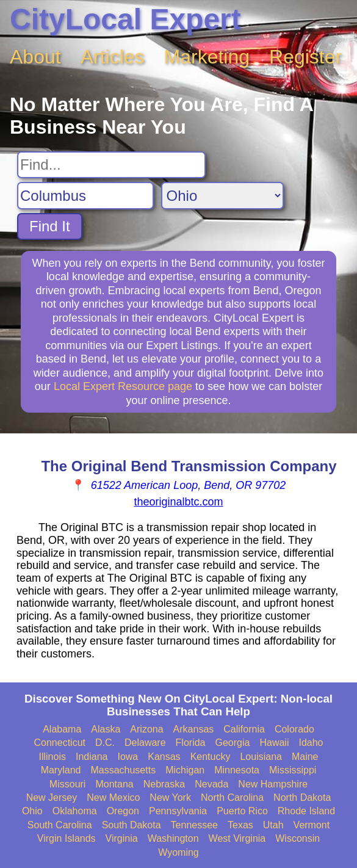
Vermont (312, 825)
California (244, 729)
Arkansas (194, 729)
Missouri (68, 784)
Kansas (164, 757)
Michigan (185, 770)
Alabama (62, 729)
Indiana (92, 757)
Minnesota (237, 770)
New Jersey (52, 797)
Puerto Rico (242, 811)
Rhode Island (306, 811)
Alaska (106, 729)
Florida (191, 743)
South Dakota (132, 825)
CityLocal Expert (125, 19)
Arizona (146, 729)
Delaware (145, 743)
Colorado (294, 729)
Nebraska (164, 784)
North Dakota (302, 797)
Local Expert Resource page (123, 386)
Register (305, 57)
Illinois (52, 757)
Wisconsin (297, 838)
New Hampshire (273, 784)
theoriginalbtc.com (178, 502)
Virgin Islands (67, 838)
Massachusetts (123, 770)
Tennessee (194, 825)
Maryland (61, 770)
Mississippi (293, 770)
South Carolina (60, 825)
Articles (113, 57)
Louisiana (261, 757)
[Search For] (111, 165)
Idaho (311, 743)
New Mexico (113, 797)
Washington (173, 838)
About (35, 57)
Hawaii (274, 743)
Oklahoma (75, 811)
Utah (273, 825)
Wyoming (179, 852)
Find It (50, 226)
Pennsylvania (178, 811)
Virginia (122, 838)
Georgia (233, 743)
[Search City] (85, 196)
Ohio (32, 811)
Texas (240, 825)
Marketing (207, 57)
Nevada (211, 784)
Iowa (128, 757)
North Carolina (232, 797)
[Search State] (222, 196)
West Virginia (237, 838)
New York (170, 797)
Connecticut (60, 743)
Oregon (123, 811)
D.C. (105, 743)
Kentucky (211, 757)
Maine (305, 757)
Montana (114, 784)
